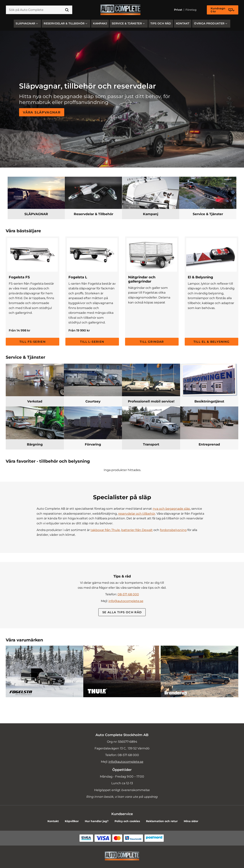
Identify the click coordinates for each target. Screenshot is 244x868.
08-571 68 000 (128, 594)
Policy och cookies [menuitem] (127, 821)
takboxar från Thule (105, 530)
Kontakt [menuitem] (183, 23)
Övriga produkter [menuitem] (209, 23)
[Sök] (67, 10)
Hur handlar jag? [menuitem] (97, 821)
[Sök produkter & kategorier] (39, 10)
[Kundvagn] (223, 10)
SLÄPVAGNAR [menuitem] (25, 23)
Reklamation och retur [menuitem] (162, 821)
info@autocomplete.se (126, 601)
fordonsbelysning (173, 530)
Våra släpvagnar (42, 112)
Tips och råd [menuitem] (161, 23)
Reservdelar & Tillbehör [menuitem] (64, 23)
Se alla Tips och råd (122, 612)
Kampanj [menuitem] (100, 23)
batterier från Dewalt (137, 530)
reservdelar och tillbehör (137, 514)
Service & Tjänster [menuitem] (127, 23)
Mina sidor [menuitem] (191, 821)
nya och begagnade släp (171, 509)
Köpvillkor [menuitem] (72, 821)
